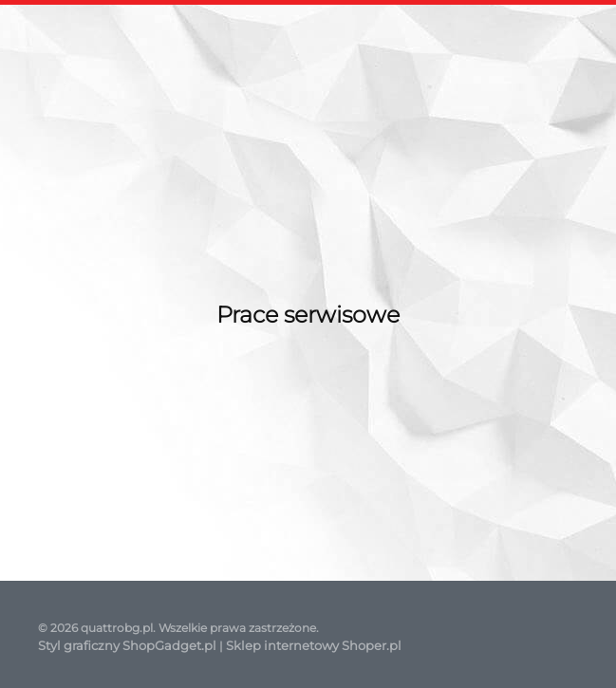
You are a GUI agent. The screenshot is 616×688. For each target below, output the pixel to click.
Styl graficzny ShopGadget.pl (127, 645)
